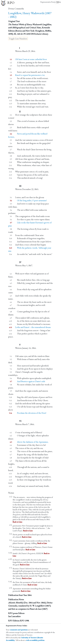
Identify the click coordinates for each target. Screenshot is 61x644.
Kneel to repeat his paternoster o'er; (30, 75)
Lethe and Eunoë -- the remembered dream (33, 327)
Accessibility (10, 640)
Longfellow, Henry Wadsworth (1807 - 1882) (30, 15)
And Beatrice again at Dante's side (30, 381)
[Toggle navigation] (57, 2)
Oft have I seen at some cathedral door (31, 59)
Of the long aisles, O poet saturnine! (31, 200)
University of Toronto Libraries (32, 638)
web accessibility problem (35, 640)
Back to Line (17, 522)
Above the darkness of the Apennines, (32, 442)
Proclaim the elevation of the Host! (31, 413)
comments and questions (19, 630)
